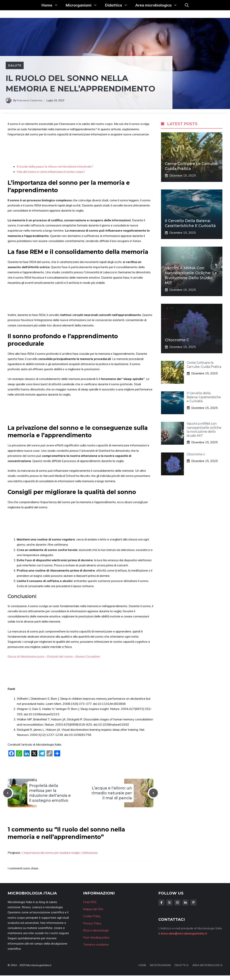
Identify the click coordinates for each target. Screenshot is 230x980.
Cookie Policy (92, 916)
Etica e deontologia (96, 930)
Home (52, 5)
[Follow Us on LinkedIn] (185, 902)
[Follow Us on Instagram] (177, 902)
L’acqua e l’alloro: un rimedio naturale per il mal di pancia (112, 793)
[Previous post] (8, 793)
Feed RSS (90, 902)
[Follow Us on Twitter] (169, 902)
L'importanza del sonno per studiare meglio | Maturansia (60, 853)
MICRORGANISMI (160, 965)
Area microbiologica (158, 5)
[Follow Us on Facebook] (161, 902)
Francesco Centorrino (30, 100)
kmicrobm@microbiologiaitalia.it (184, 933)
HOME (142, 965)
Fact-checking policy (96, 937)
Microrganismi (83, 5)
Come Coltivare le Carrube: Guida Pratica (204, 365)
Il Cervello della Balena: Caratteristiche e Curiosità (204, 397)
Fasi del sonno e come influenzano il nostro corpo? (51, 172)
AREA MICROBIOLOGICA (207, 965)
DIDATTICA (182, 965)
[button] (187, 5)
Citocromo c (177, 340)
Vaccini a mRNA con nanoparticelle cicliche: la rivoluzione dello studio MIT (204, 430)
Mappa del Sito (93, 909)
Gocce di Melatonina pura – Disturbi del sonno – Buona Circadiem (54, 656)
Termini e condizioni (96, 944)
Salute (15, 65)
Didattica (118, 5)
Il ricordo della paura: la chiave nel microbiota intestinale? (55, 166)
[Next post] (153, 793)
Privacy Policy (92, 923)
